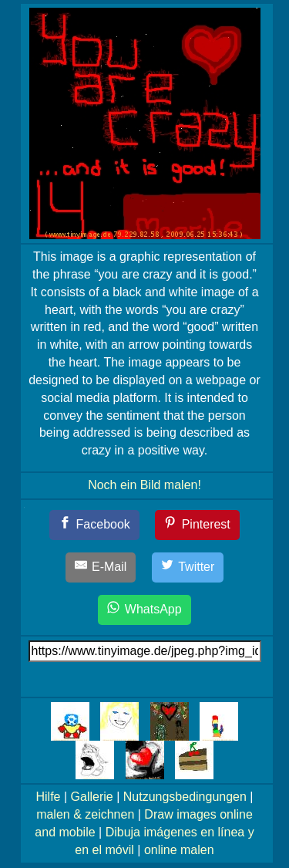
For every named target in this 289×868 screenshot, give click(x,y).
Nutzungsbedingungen (185, 797)
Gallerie (92, 797)
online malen (179, 850)
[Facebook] (94, 525)
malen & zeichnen (85, 814)
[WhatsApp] (144, 610)
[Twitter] (188, 567)
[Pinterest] (197, 525)
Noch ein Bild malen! (144, 485)
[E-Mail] (101, 567)
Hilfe (49, 797)
